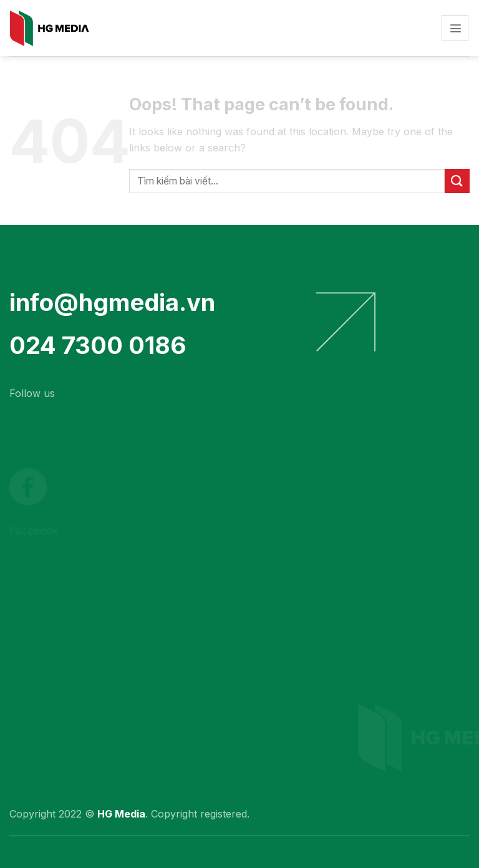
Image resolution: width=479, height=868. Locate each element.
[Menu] (455, 28)
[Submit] (457, 181)
